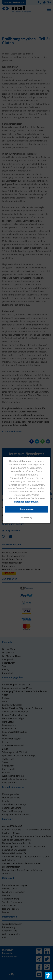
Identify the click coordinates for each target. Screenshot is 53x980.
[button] (27, 518)
